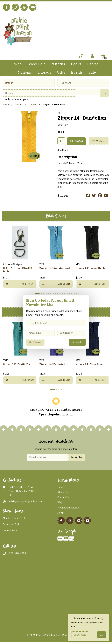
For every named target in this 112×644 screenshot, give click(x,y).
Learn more (80, 635)
